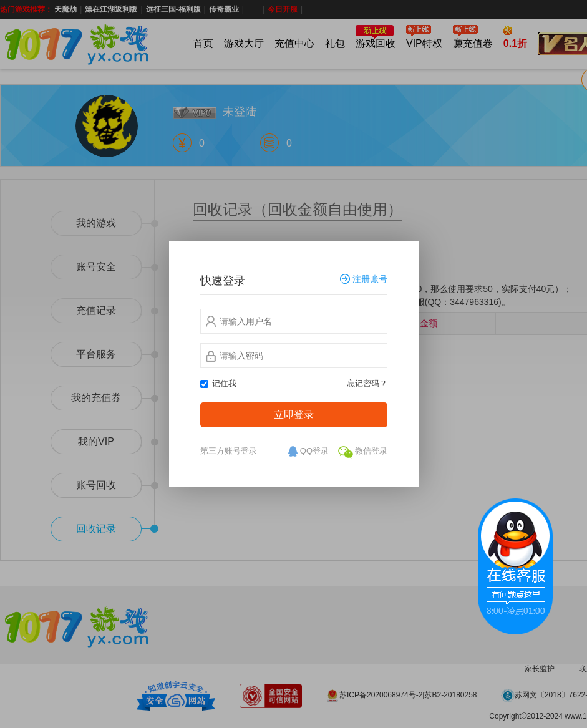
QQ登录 (308, 452)
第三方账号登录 (229, 451)
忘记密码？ (367, 383)
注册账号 (364, 279)
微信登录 (363, 452)
